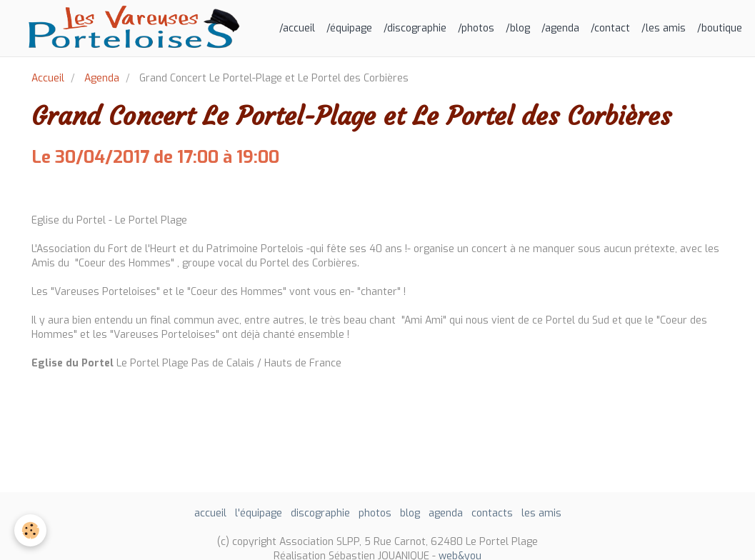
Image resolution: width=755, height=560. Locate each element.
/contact (610, 28)
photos (375, 513)
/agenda (560, 28)
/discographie (415, 28)
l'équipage (259, 513)
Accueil (48, 78)
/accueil (297, 28)
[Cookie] (30, 530)
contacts (492, 513)
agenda (446, 513)
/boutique (720, 28)
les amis (541, 513)
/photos (476, 28)
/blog (518, 28)
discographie (320, 513)
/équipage (349, 28)
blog (410, 513)
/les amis (664, 28)
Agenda (102, 78)
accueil (210, 513)
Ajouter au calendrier (83, 191)
